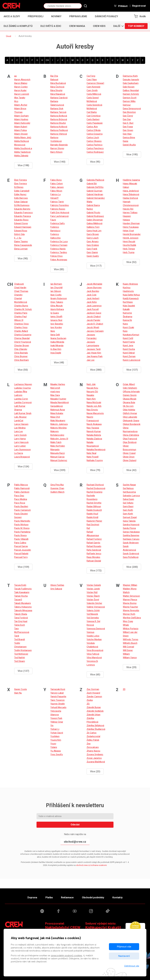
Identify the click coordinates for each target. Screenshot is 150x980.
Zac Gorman (93, 689)
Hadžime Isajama (131, 180)
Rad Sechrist (93, 525)
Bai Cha (54, 76)
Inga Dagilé (56, 353)
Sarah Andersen (131, 543)
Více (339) (60, 470)
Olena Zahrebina (131, 435)
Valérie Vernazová (96, 607)
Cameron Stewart (95, 83)
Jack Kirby (92, 302)
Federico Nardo (58, 249)
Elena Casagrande (23, 245)
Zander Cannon (94, 697)
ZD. (88, 704)
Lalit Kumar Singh (23, 413)
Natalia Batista (94, 435)
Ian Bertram (56, 284)
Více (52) (131, 262)
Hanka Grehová (130, 198)
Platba (49, 898)
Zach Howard (93, 693)
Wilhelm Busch (130, 643)
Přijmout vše (124, 947)
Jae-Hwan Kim (94, 353)
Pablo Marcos (21, 485)
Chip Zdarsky (21, 349)
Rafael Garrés (93, 543)
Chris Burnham (22, 360)
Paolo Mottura (21, 525)
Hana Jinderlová (131, 191)
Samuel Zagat (130, 517)
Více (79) (95, 470)
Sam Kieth (128, 514)
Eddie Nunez (20, 194)
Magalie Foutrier (58, 399)
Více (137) (132, 370)
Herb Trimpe (129, 249)
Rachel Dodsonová (96, 488)
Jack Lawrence (94, 306)
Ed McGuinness (22, 205)
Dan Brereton (129, 112)
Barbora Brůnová (59, 119)
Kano (125, 324)
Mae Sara (55, 395)
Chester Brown (22, 346)
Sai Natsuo (128, 488)
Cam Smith (92, 90)
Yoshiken (55, 736)
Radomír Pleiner (94, 521)
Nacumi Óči (92, 392)
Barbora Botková (59, 116)
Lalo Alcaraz (20, 417)
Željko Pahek (93, 740)
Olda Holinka (129, 410)
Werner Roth (129, 614)
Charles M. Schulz (23, 309)
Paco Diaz (19, 496)
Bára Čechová (57, 87)
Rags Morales (93, 557)
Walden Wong (130, 589)
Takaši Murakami (22, 603)
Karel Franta (129, 342)
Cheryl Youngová (23, 342)
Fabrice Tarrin (57, 202)
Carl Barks (92, 112)
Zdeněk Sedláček (95, 711)
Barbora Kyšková (59, 127)
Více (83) (59, 269)
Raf (88, 528)
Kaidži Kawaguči (131, 298)
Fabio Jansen (57, 187)
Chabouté (19, 284)
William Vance (130, 658)
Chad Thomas (21, 291)
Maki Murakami (58, 421)
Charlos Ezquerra (23, 335)
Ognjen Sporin (130, 395)
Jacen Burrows (94, 288)
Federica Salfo (58, 223)
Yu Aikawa (56, 751)
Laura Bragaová (22, 457)
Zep (89, 744)
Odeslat (75, 825)
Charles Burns (21, 306)
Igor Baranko (57, 324)
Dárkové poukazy (106, 16)
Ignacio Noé (56, 320)
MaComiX (55, 388)
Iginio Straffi (56, 317)
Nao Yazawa (93, 428)
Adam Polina (20, 130)
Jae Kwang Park (95, 356)
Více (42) (131, 470)
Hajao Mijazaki (130, 184)
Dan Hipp (127, 134)
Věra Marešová (94, 658)
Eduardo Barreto (22, 209)
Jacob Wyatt (93, 327)
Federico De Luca (59, 242)
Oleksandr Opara (131, 421)
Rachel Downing (94, 492)
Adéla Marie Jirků (23, 138)
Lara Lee (18, 431)
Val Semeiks (93, 618)
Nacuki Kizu (92, 388)
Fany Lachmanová (59, 216)
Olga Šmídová (130, 442)
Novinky (56, 16)
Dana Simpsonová (132, 109)
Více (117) (96, 266)
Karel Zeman (129, 356)
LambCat (19, 421)
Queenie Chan (57, 488)
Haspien (127, 216)
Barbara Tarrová (58, 112)
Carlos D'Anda (94, 130)
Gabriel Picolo (93, 213)
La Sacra (19, 453)
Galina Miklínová (94, 223)
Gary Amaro (93, 242)
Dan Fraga (128, 127)
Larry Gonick (20, 435)
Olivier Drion (129, 457)
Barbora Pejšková (59, 130)
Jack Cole (92, 295)
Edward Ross (21, 231)
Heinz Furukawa (131, 227)
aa (15, 76)
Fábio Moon (56, 191)
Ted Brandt (20, 639)
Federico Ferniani (59, 245)
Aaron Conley (21, 87)
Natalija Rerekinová (96, 450)
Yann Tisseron (57, 700)
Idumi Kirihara (57, 309)
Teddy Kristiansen (23, 650)
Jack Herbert (93, 298)
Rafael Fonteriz (94, 539)
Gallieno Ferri (93, 227)
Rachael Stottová (95, 485)
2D (124, 689)
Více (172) (96, 571)
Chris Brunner (21, 356)
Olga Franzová (130, 439)
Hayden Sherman (131, 223)
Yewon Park (56, 718)
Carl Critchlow (94, 116)
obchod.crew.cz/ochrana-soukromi (91, 865)
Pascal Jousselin (23, 550)
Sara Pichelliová (131, 557)
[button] (118, 26)
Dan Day (127, 119)
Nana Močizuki (94, 402)
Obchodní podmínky (93, 898)
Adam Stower (21, 134)
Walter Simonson (131, 596)
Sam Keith (128, 510)
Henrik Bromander (132, 234)
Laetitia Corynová (23, 402)
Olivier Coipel (129, 453)
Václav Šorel (93, 600)
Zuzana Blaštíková (96, 762)
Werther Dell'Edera (132, 618)
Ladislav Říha (21, 392)
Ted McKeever (21, 654)
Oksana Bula (129, 402)
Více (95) (95, 162)
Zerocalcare (93, 747)
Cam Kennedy (93, 87)
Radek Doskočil (94, 510)
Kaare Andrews (130, 284)
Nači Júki (91, 384)
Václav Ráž (92, 592)
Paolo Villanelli (21, 539)
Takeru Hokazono (23, 607)
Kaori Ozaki (128, 327)
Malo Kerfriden (58, 446)
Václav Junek (93, 589)
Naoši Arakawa (94, 424)
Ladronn (18, 395)
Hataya (126, 220)
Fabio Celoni (57, 184)
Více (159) (23, 567)
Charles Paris (21, 313)
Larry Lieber (20, 446)
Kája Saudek (129, 306)
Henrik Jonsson (131, 238)
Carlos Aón (92, 127)
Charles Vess (21, 327)
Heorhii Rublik (129, 245)
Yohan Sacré (57, 733)
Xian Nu (18, 693)
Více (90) (23, 259)
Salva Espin (128, 499)
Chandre (18, 295)
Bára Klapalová (58, 94)
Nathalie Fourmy (95, 460)
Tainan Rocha (21, 596)
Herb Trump (129, 252)
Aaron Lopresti (22, 94)
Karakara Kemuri (131, 335)
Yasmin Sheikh (58, 704)
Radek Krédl (92, 517)
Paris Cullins (20, 543)
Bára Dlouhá (56, 90)
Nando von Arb (94, 406)
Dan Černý (128, 116)
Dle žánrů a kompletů (18, 26)
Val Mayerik (92, 614)
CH (47, 60)
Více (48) (59, 363)
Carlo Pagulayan (95, 123)
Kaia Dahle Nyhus (131, 295)
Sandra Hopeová (131, 525)
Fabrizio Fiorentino (60, 205)
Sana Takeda (129, 521)
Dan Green (128, 130)
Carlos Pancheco (95, 148)
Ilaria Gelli (55, 335)
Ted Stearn (20, 661)
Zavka (90, 700)
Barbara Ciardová (59, 98)
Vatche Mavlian (94, 639)
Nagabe (90, 395)
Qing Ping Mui (57, 485)
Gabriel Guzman (94, 191)
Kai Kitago (128, 302)
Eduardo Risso (21, 220)
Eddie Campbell (22, 191)
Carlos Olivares (94, 141)
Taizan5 (18, 600)
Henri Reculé (129, 242)
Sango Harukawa (131, 532)
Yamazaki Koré (58, 689)
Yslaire (54, 747)
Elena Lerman (21, 249)
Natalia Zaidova (94, 439)
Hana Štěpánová (131, 194)
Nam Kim (91, 399)
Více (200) (132, 567)
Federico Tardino (59, 252)
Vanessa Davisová (96, 629)
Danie (126, 141)
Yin (52, 725)
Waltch (126, 592)
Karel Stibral (129, 353)
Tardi (17, 636)
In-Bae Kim (56, 349)
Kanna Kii (127, 320)
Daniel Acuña (129, 145)
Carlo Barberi (93, 119)
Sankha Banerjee (131, 535)
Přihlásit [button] (121, 6)
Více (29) (131, 667)
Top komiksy (136, 26)
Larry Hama (20, 439)
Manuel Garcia (57, 457)
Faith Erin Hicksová (60, 213)
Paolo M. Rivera (22, 528)
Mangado (55, 450)
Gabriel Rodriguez (95, 216)
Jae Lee (91, 360)
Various (90, 632)
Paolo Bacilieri (21, 506)
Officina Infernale (131, 392)
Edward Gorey (21, 223)
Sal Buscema (129, 492)
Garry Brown (93, 234)
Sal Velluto (128, 503)
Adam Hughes (21, 119)
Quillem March (57, 492)
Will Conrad (128, 647)
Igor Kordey (56, 327)
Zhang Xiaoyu (93, 751)
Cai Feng (91, 76)
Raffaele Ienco (94, 554)
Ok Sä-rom (128, 406)
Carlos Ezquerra (95, 134)
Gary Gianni (92, 252)
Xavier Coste (21, 689)
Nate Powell (93, 457)
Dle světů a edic (51, 26)
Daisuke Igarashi (131, 80)
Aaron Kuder (20, 90)
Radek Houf (92, 514)
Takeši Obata (21, 614)
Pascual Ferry (21, 557)
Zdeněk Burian (94, 707)
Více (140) (60, 162)
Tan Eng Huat (21, 621)
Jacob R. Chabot (95, 324)
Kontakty (117, 898)
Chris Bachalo (21, 353)
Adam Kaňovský (22, 123)
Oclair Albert (129, 384)
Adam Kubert (21, 127)
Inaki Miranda (57, 346)
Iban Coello (56, 295)
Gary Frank (92, 249)
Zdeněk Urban (93, 715)
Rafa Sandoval (94, 550)
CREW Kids (99, 26)
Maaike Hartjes (58, 384)
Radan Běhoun (94, 506)
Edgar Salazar (21, 202)
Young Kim (56, 740)
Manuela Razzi (58, 453)
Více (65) (95, 675)
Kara (125, 331)
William (126, 654)
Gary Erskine (93, 245)
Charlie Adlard (21, 331)
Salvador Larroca (131, 496)
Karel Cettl (128, 338)
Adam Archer (21, 105)
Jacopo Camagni (95, 331)
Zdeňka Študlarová (96, 729)
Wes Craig (128, 621)
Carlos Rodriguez (95, 152)
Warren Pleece (130, 600)
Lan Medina (20, 428)
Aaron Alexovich (22, 80)
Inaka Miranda (57, 342)
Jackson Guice (94, 313)
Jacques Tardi (94, 349)
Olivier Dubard (130, 460)
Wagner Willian (130, 585)
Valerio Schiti (93, 610)
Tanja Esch (20, 625)
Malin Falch (56, 442)
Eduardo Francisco (23, 213)
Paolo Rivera (20, 535)
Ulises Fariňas (57, 585)
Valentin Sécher (94, 603)
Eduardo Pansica (22, 216)
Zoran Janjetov (94, 758)
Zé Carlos (92, 733)
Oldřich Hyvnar (130, 413)
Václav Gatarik (94, 585)
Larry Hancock (21, 442)
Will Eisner (128, 650)
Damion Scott (130, 98)
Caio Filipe (92, 80)
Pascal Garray (21, 546)
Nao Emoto (92, 410)
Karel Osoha (129, 349)
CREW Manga (77, 26)
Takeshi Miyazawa (23, 610)
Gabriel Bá (92, 184)
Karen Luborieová (132, 360)
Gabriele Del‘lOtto (95, 187)
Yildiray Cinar (57, 722)
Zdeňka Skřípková (95, 725)
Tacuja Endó (20, 585)
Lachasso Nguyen (23, 384)
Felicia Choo (57, 256)
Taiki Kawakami (22, 592)
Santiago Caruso (131, 539)
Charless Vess (21, 324)
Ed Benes (19, 187)
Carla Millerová (94, 94)
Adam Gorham (21, 116)
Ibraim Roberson (59, 298)
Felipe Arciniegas (59, 260)
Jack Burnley (93, 291)
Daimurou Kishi (130, 76)
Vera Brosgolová (95, 650)
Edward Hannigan (23, 227)
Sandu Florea (129, 528)
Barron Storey (57, 148)
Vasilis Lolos (93, 636)
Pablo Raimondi (22, 488)
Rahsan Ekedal (94, 561)
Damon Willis (129, 101)
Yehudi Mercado (58, 707)
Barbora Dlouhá (58, 123)
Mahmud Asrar (58, 410)
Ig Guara (55, 313)
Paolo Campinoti (22, 510)
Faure (53, 220)
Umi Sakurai (56, 589)
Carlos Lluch (93, 138)
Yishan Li (55, 729)
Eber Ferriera (20, 184)
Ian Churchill (56, 288)
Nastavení (124, 956)
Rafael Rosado (94, 546)
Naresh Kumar (94, 431)
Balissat (54, 80)
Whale (126, 625)
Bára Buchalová (58, 83)
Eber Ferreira (20, 180)
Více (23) (95, 771)
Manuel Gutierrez (59, 460)
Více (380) (96, 370)
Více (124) (23, 467)
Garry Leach (93, 238)
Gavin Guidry (93, 256)
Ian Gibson (56, 291)
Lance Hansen (21, 424)
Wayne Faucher (130, 607)
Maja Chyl (55, 417)
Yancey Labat (57, 693)
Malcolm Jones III (59, 439)
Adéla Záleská (21, 156)
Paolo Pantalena (22, 532)
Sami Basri (128, 506)
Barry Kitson (56, 152)
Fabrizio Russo (58, 209)
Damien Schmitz (131, 94)
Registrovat (139, 6)
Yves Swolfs (57, 754)
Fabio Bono (56, 180)
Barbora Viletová (59, 134)
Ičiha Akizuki (57, 306)
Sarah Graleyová (131, 554)
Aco (16, 101)
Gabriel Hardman (95, 194)
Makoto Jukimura (59, 424)
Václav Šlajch (93, 596)
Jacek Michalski (94, 284)
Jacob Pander (93, 320)
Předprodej (36, 16)
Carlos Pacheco (95, 145)
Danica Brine (129, 138)
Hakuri (126, 187)
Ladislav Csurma (22, 388)
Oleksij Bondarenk (132, 424)
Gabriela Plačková (95, 180)
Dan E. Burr (128, 123)
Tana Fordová (21, 618)
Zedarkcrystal (93, 736)
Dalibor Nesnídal (131, 90)
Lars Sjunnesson (22, 450)
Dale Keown (129, 87)
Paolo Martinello (22, 521)
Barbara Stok (57, 109)
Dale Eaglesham (131, 83)
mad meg (55, 392)
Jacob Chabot (94, 317)
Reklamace (67, 898)
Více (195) (132, 155)
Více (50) (23, 370)
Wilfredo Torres (131, 639)
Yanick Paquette (58, 697)
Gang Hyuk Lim (94, 231)
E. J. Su (18, 238)
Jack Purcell (93, 309)
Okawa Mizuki (130, 399)
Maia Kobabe (57, 413)
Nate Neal (91, 453)
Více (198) (23, 165)
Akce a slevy (12, 16)
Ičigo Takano (57, 302)
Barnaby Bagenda (59, 145)
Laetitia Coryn (21, 399)
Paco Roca (20, 503)
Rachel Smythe (94, 503)
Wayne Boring (130, 603)
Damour (127, 105)
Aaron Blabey (21, 83)
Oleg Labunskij (130, 417)
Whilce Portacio (131, 629)
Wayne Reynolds (131, 610)
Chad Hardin (20, 288)
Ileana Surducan (58, 338)
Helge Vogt (128, 231)
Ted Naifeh (20, 658)
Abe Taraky (20, 98)
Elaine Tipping (21, 242)
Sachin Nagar (129, 485)
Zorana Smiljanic (95, 754)
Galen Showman (95, 220)
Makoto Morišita (58, 428)
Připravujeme (78, 16)
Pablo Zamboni (22, 492)
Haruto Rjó (128, 209)
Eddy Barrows (21, 198)
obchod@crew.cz (75, 842)
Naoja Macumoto (95, 413)
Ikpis (53, 331)
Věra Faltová (93, 654)
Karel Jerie (128, 346)
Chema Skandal (22, 338)
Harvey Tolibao (130, 213)
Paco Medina (21, 499)
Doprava (32, 898)
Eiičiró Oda (19, 234)
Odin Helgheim (130, 388)
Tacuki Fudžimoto (23, 589)
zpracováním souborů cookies (66, 956)
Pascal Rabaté (21, 554)
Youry (53, 744)
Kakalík (126, 309)
